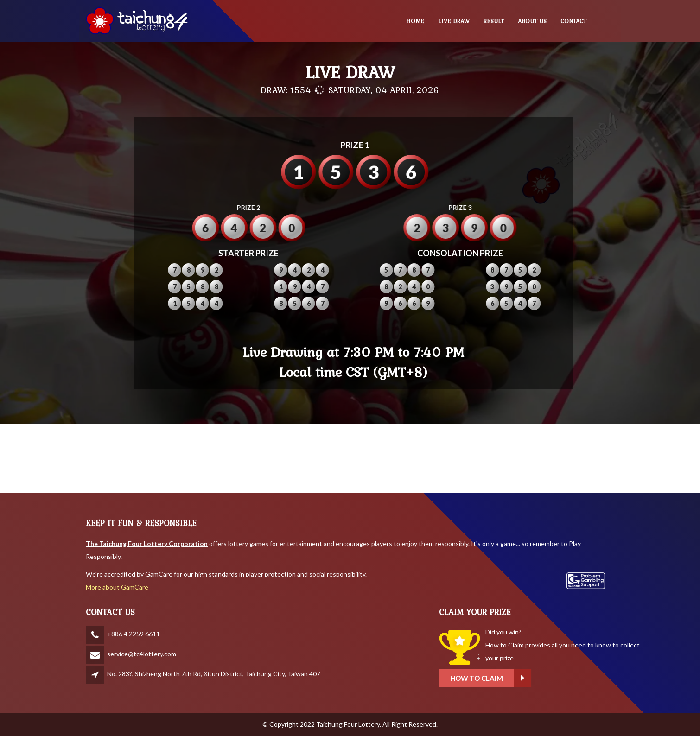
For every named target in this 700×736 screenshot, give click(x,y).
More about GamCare (117, 587)
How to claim (563, 678)
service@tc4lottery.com (142, 654)
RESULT (494, 21)
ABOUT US (532, 21)
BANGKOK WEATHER (350, 458)
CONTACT (573, 21)
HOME (415, 21)
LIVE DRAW (454, 21)
